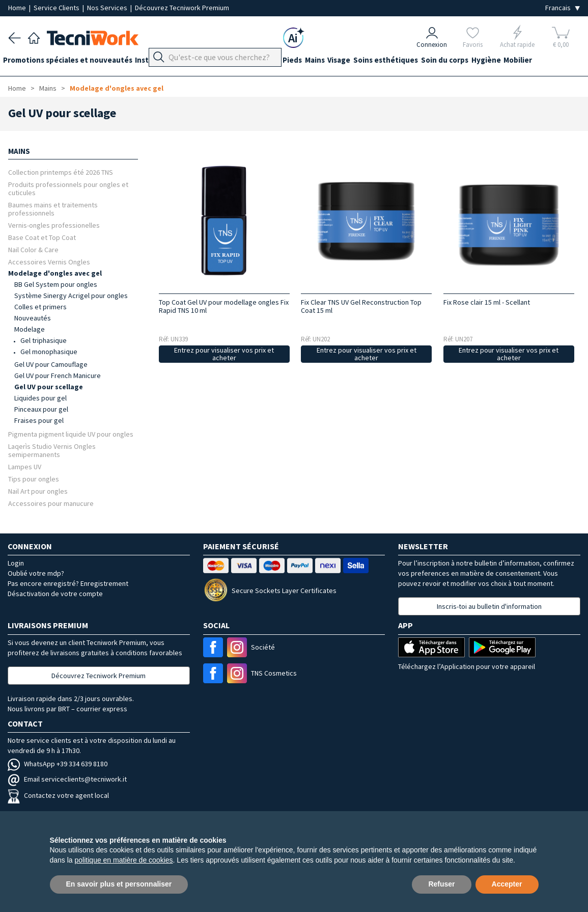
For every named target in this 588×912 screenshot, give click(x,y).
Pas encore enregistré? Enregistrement (68, 583)
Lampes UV (25, 466)
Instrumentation (175, 62)
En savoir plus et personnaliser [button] (119, 884)
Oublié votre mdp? (36, 573)
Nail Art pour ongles (38, 491)
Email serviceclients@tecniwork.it (67, 779)
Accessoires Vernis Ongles (49, 262)
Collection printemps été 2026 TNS (61, 172)
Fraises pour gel (39, 420)
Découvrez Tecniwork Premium (182, 8)
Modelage (30, 329)
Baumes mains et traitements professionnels (53, 209)
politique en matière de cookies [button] (124, 860)
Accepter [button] (507, 884)
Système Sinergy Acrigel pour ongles (71, 296)
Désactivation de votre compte (55, 594)
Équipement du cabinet (254, 62)
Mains (341, 62)
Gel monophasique (49, 352)
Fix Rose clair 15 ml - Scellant (487, 302)
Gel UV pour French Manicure (58, 375)
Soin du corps (486, 62)
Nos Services (108, 8)
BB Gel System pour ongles (56, 284)
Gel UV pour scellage (49, 387)
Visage (370, 62)
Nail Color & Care (33, 249)
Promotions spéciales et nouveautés (73, 62)
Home (18, 8)
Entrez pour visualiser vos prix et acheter (224, 354)
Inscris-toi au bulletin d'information (489, 606)
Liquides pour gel (40, 398)
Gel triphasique (44, 340)
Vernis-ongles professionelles (54, 225)
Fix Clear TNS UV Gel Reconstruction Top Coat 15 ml (361, 306)
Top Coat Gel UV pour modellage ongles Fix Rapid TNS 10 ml (224, 306)
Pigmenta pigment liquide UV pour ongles (71, 434)
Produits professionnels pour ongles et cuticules (68, 188)
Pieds (313, 62)
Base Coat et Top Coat (42, 237)
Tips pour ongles (34, 479)
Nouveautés (33, 318)
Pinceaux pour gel (41, 409)
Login (16, 563)
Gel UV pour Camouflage (51, 364)
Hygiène (533, 62)
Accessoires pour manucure (51, 503)
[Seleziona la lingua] (563, 8)
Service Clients (57, 8)
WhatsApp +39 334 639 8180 (58, 764)
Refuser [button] (441, 884)
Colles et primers (40, 307)
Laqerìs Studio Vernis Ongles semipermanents (52, 450)
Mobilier (570, 62)
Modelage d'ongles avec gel (117, 88)
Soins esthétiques (422, 62)
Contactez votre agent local (58, 795)
